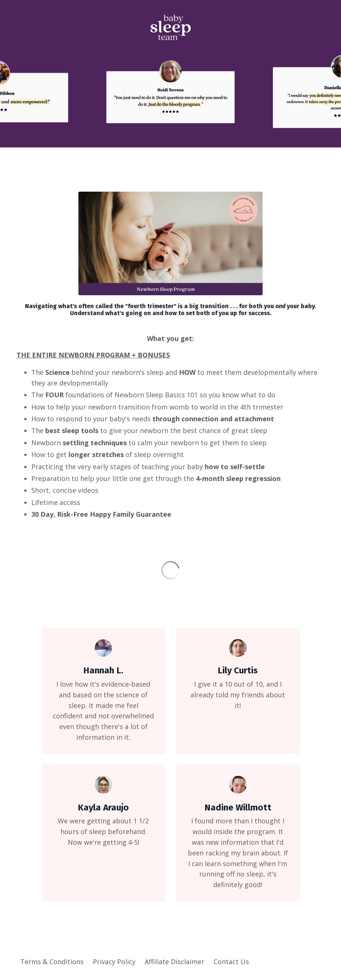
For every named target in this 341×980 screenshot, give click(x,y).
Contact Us (231, 962)
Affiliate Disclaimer (175, 962)
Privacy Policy (114, 962)
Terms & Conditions (52, 962)
